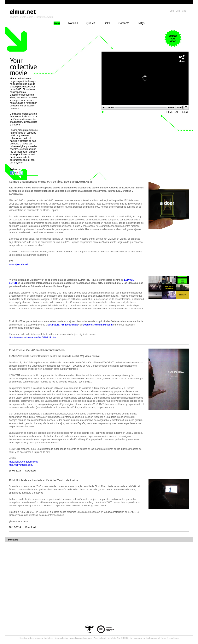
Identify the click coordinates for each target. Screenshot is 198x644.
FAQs (141, 23)
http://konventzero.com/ (21, 465)
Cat (184, 11)
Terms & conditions (169, 638)
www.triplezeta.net (18, 264)
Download (30, 471)
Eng (172, 11)
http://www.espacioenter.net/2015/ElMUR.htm (33, 338)
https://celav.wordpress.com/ (23, 462)
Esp (178, 11)
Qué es (91, 23)
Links (107, 23)
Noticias (73, 23)
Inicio (57, 23)
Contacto (124, 23)
